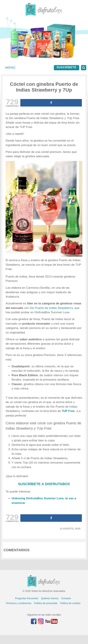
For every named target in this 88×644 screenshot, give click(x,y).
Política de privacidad (46, 603)
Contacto (66, 598)
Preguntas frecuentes (27, 598)
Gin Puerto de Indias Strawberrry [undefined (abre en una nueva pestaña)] (51, 308)
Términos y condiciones (18, 603)
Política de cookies (70, 603)
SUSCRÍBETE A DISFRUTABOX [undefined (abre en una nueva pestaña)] (44, 484)
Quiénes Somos (50, 598)
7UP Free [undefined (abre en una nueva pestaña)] (68, 411)
